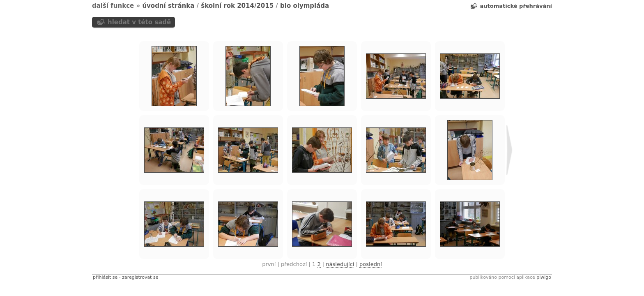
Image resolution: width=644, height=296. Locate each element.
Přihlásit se (105, 277)
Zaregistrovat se (140, 277)
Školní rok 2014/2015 (237, 6)
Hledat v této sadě (139, 22)
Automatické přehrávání (516, 6)
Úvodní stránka (168, 6)
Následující (340, 264)
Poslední (371, 264)
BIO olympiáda (305, 6)
